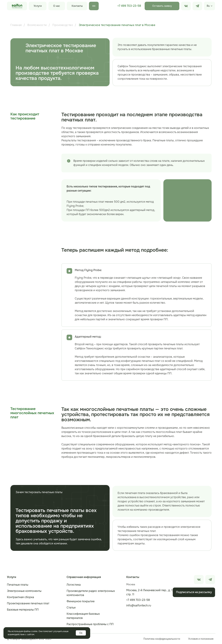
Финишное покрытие (81, 601)
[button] (162, 6)
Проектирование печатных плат (28, 603)
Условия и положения (201, 639)
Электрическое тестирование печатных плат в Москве (117, 25)
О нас (57, 6)
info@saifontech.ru (139, 605)
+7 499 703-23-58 (129, 6)
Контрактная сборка (20, 597)
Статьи (71, 608)
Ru (208, 6)
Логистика (74, 585)
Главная (16, 25)
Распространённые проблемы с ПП (90, 624)
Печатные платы (18, 585)
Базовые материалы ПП (23, 610)
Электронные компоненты (24, 591)
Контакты (77, 6)
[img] (197, 6)
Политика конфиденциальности (162, 639)
